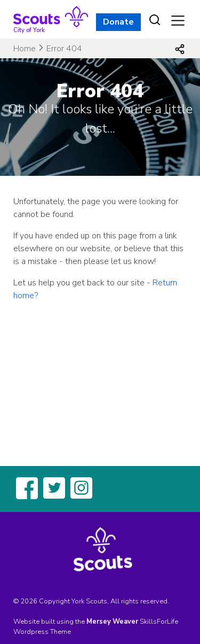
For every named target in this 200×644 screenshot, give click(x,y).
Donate (118, 22)
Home (25, 49)
